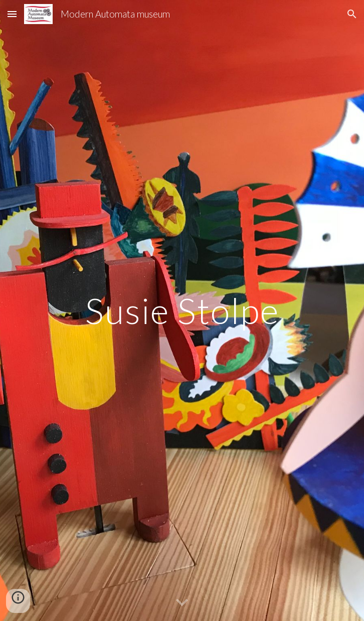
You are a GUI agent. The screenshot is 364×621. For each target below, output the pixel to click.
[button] (12, 14)
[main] (182, 311)
